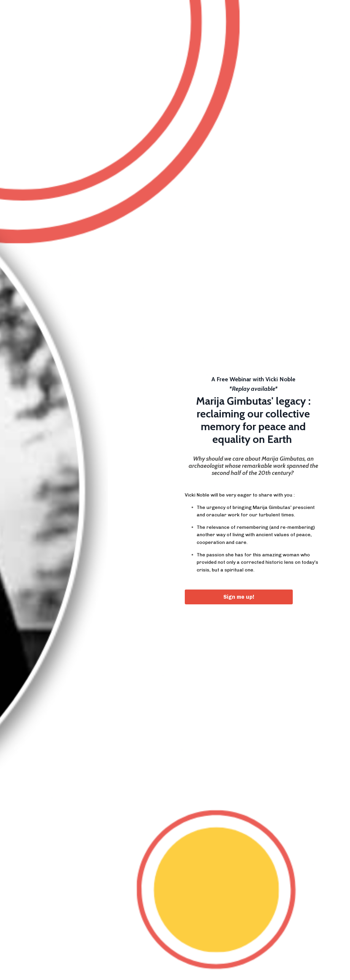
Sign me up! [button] (239, 597)
